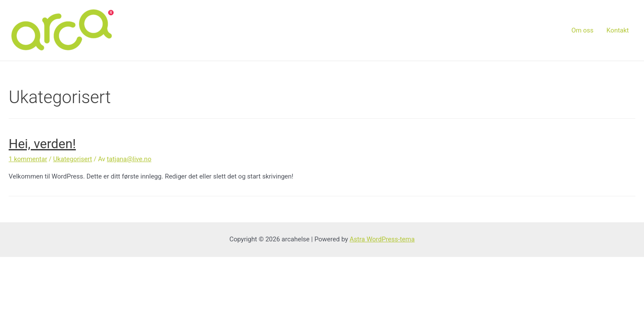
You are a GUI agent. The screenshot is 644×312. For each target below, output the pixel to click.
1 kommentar (28, 159)
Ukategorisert (73, 159)
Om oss (582, 30)
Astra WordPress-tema (382, 239)
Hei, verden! (42, 144)
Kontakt (618, 30)
